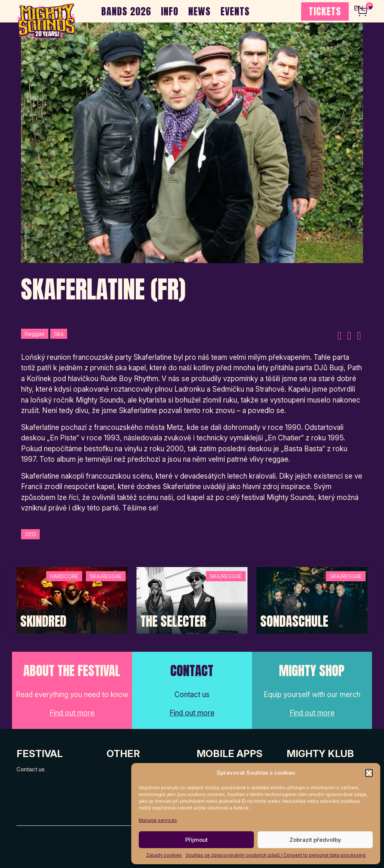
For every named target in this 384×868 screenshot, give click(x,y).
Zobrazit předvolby (315, 840)
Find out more (72, 713)
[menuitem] (363, 7)
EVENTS (235, 11)
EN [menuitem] (358, 8)
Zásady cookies (164, 855)
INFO (170, 11)
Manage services (158, 820)
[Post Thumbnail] (72, 600)
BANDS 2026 (126, 11)
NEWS (199, 11)
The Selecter (173, 621)
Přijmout (196, 840)
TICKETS (325, 11)
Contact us (31, 769)
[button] (369, 773)
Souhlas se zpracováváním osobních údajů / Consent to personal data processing (276, 855)
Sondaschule (294, 621)
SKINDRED (43, 621)
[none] (363, 7)
